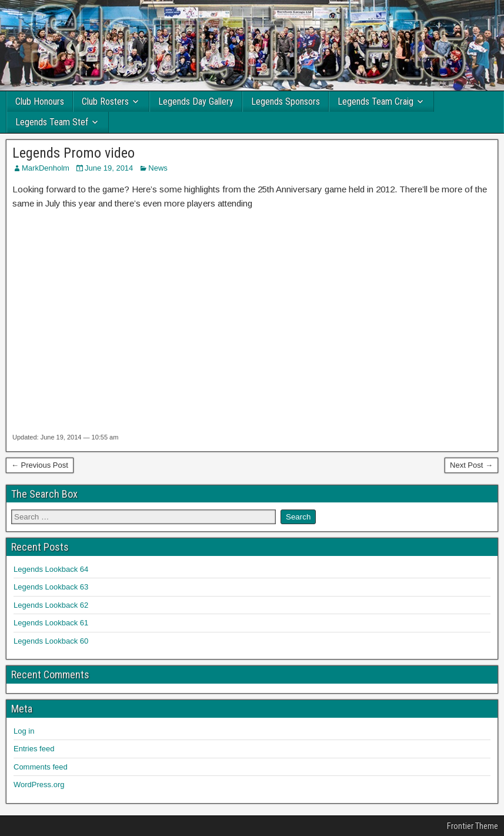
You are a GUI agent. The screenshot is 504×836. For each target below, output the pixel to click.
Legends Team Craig (376, 101)
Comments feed (41, 767)
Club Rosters (105, 101)
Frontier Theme (473, 826)
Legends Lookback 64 (51, 569)
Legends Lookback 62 (51, 605)
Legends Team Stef (52, 122)
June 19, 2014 (109, 168)
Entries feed (34, 749)
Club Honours (40, 101)
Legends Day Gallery (196, 101)
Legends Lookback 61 (51, 623)
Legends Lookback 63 (51, 587)
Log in (24, 731)
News (158, 168)
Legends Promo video (74, 153)
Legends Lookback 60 (51, 641)
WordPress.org (39, 785)
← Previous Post (40, 465)
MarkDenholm (46, 168)
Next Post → (471, 465)
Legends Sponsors (286, 101)
